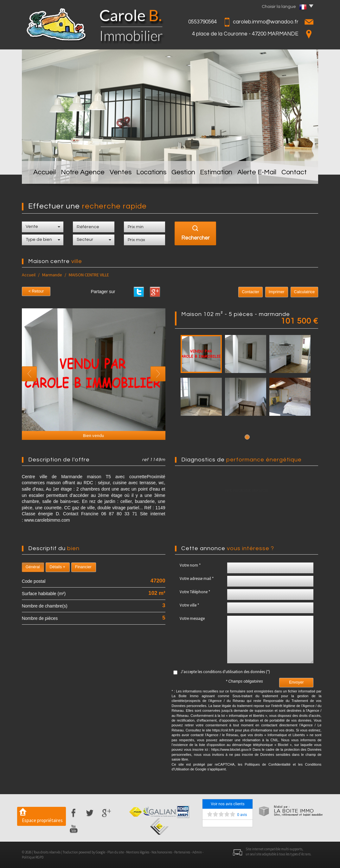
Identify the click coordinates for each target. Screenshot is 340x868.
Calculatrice (305, 292)
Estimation (219, 174)
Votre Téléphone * (195, 592)
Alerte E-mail (260, 174)
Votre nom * (190, 565)
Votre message (192, 618)
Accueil (42, 174)
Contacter (250, 292)
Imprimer (277, 292)
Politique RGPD (33, 857)
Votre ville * (189, 605)
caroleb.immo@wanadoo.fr (266, 22)
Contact (297, 174)
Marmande (52, 275)
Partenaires (182, 852)
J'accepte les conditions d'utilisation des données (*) (225, 672)
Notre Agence (80, 174)
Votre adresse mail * (197, 579)
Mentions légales (138, 852)
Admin (197, 852)
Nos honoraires (162, 852)
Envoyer (296, 682)
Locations (151, 174)
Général (33, 567)
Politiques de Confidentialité (268, 764)
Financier (83, 567)
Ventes (118, 174)
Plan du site (116, 852)
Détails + (57, 567)
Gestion (185, 174)
